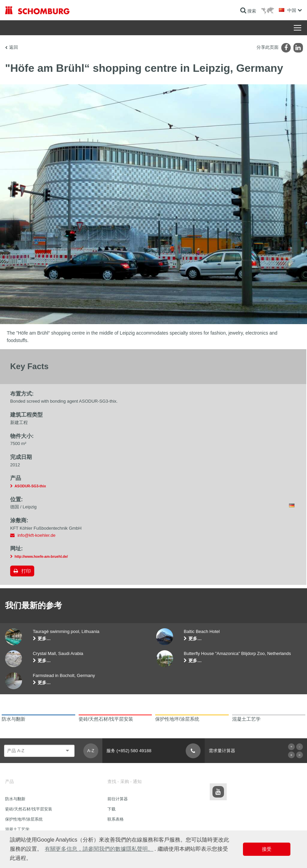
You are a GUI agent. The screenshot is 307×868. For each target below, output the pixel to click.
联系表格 (116, 819)
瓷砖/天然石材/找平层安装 (29, 809)
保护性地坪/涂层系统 (24, 819)
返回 (14, 47)
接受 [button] (267, 849)
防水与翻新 (15, 799)
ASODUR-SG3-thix (30, 486)
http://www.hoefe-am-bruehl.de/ (41, 556)
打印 (26, 571)
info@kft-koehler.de (37, 535)
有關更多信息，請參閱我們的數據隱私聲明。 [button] (99, 849)
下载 (111, 809)
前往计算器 (118, 799)
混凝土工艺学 (17, 829)
